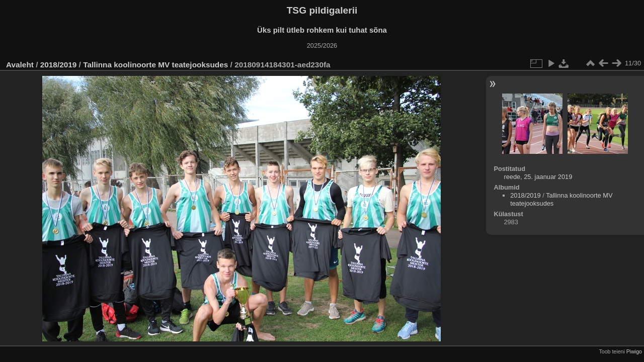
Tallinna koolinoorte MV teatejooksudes (155, 65)
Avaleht (20, 65)
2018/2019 (59, 65)
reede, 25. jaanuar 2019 (538, 177)
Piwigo (634, 351)
